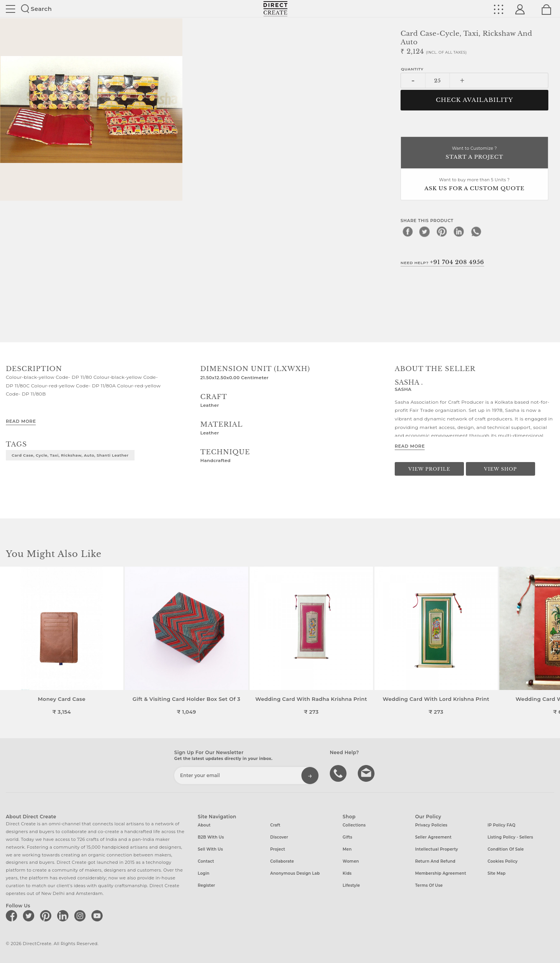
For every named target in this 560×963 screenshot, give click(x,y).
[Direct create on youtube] (98, 916)
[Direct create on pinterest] (47, 916)
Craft (275, 825)
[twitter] (425, 231)
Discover (279, 837)
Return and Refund (435, 861)
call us (339, 773)
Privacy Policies (431, 825)
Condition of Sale (506, 849)
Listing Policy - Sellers (510, 837)
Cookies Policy (503, 861)
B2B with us (211, 837)
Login (204, 873)
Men (347, 849)
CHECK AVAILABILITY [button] (475, 100)
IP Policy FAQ (502, 825)
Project (278, 849)
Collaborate (282, 861)
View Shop (500, 469)
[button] (551, 641)
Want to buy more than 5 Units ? (474, 185)
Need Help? (442, 262)
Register (207, 885)
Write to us (367, 773)
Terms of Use (429, 885)
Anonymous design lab (295, 873)
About (204, 825)
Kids (347, 873)
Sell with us (211, 849)
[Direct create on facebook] (13, 916)
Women (351, 861)
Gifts (347, 837)
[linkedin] (459, 231)
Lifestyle (351, 885)
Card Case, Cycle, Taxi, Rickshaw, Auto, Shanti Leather (70, 455)
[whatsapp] (476, 231)
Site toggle (10, 9)
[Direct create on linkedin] (64, 916)
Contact (206, 861)
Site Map (497, 873)
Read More (21, 421)
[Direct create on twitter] (30, 916)
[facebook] (408, 231)
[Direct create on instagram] (81, 916)
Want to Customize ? (474, 153)
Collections (354, 825)
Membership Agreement (440, 873)
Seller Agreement (433, 837)
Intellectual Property (436, 849)
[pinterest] (442, 231)
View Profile (429, 469)
